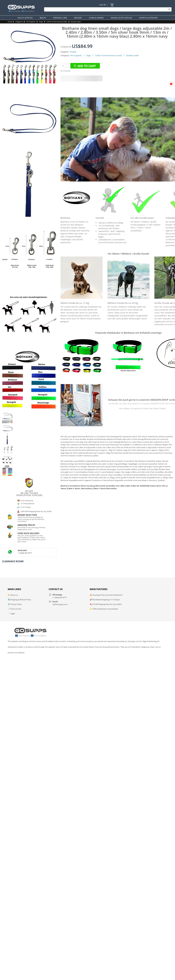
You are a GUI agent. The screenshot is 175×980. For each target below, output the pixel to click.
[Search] (107, 9)
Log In (102, 5)
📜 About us (13, 595)
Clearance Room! (13, 561)
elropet (73, 52)
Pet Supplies (31, 22)
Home (10, 22)
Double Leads (76, 22)
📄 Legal (11, 613)
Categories (19, 22)
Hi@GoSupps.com (60, 604)
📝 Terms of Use (14, 609)
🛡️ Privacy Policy (15, 604)
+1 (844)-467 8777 (25, 553)
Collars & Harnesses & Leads (57, 22)
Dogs (41, 22)
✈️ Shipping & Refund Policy (19, 600)
